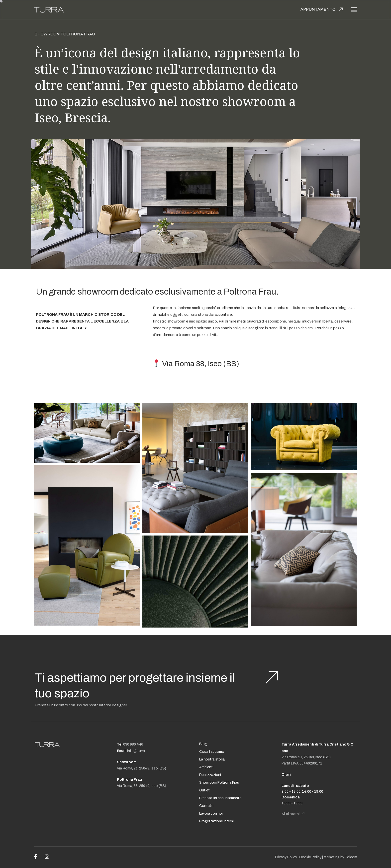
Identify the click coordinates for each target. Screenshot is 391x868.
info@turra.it (138, 751)
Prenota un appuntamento (220, 798)
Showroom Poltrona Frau (219, 783)
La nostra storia (212, 759)
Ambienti (206, 767)
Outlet (204, 790)
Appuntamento (318, 9)
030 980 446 (133, 744)
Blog (203, 744)
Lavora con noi (211, 814)
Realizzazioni (210, 775)
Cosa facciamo (212, 752)
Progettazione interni (216, 821)
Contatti (206, 806)
